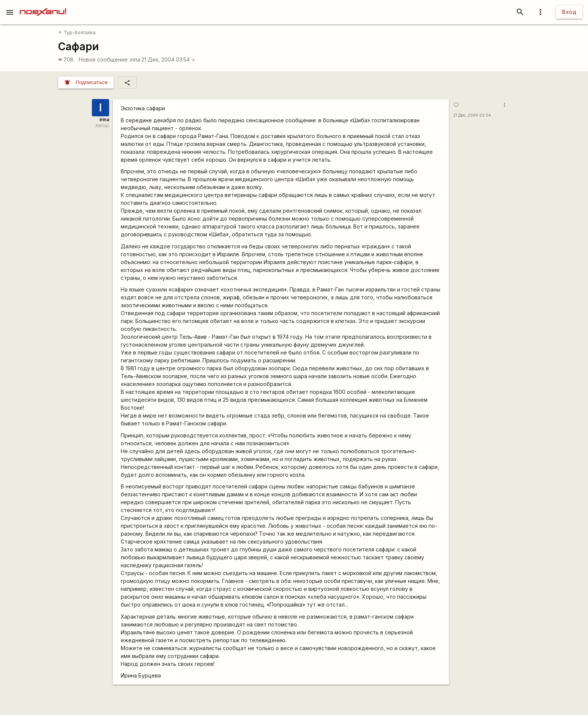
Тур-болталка (77, 32)
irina (135, 59)
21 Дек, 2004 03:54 (168, 59)
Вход (569, 12)
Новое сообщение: (104, 59)
